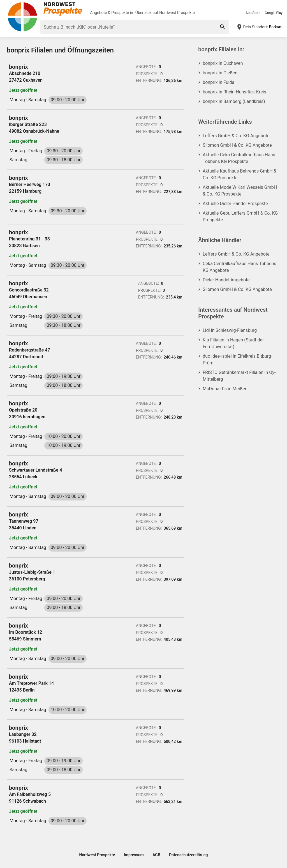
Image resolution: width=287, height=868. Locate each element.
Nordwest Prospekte (177, 13)
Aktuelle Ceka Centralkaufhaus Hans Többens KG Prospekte (239, 158)
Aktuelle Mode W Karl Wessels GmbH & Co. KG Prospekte (240, 191)
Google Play (274, 13)
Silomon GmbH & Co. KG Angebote (237, 145)
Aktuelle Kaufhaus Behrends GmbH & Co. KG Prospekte (239, 174)
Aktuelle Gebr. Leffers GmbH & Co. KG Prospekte (240, 216)
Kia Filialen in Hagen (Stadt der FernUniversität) (233, 343)
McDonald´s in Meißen (225, 389)
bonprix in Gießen (220, 73)
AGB (156, 855)
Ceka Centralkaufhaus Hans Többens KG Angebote (239, 267)
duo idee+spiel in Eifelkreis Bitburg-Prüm (237, 360)
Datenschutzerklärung (188, 855)
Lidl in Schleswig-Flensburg (230, 330)
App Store (253, 13)
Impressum (134, 855)
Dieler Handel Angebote (226, 280)
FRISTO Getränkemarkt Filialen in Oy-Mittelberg (239, 376)
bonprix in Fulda (218, 82)
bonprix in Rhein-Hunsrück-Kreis (234, 92)
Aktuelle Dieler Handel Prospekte (235, 204)
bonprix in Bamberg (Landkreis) (234, 101)
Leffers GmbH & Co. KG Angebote (236, 136)
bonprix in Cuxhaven (223, 63)
